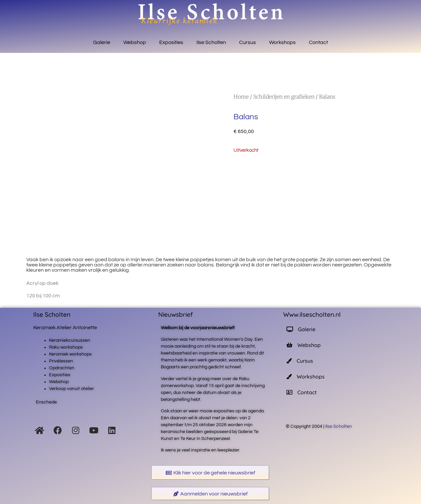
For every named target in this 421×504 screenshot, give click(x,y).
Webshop (135, 42)
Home (241, 97)
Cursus (248, 42)
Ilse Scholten (211, 42)
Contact (318, 42)
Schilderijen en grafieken (284, 97)
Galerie (102, 42)
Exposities (171, 42)
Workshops (282, 42)
